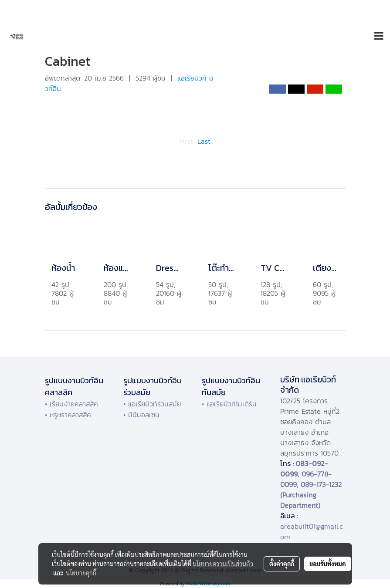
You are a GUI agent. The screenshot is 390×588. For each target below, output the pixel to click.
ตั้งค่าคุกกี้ (282, 564)
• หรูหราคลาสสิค (68, 415)
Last (204, 141)
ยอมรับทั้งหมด (328, 564)
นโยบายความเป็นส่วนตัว (223, 564)
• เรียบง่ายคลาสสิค (71, 404)
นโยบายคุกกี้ (81, 573)
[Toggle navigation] (379, 37)
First (186, 141)
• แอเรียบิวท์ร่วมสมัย (152, 404)
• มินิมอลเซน (141, 415)
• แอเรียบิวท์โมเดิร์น (229, 404)
